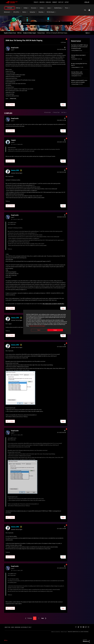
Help (85, 10)
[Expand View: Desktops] (45, 8)
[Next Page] (44, 618)
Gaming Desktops (75, 84)
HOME (12, 627)
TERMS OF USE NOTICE (55, 632)
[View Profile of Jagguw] (13, 140)
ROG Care (19, 33)
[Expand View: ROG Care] (21, 8)
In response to (17, 144)
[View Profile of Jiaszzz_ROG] (15, 170)
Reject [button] (39, 330)
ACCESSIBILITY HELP (26, 627)
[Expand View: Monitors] (27, 12)
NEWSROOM (17, 627)
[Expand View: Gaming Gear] (36, 12)
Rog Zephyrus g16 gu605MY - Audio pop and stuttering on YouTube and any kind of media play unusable (79, 47)
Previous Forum (41, 33)
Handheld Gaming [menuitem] (58, 8)
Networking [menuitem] (41, 12)
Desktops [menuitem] (42, 8)
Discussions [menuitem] (34, 8)
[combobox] (47, 23)
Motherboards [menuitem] (7, 12)
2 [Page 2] (39, 618)
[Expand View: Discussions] (37, 8)
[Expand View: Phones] (69, 8)
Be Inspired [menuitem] (10, 8)
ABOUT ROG (7, 627)
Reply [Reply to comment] (63, 131)
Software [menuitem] (26, 8)
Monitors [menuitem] (24, 12)
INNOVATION (42, 2)
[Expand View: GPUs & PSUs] (20, 12)
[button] (7, 105)
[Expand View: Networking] (44, 12)
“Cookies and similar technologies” (37, 326)
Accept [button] (55, 330)
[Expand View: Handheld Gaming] (63, 8)
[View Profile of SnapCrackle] (15, 48)
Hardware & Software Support (30, 33)
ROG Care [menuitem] (18, 8)
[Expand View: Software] (29, 8)
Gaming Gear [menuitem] (32, 12)
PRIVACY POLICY (64, 632)
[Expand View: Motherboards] (11, 12)
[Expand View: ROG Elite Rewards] (56, 12)
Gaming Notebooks (75, 51)
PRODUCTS (36, 2)
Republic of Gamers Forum (10, 33)
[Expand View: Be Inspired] (14, 8)
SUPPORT (67, 2)
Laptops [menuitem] (49, 8)
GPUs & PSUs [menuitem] (16, 12)
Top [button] (7, 640)
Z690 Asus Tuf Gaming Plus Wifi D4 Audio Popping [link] (57, 33)
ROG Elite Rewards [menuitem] (51, 12)
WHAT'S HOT (61, 2)
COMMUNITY (55, 2)
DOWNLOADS (48, 2)
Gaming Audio (75, 59)
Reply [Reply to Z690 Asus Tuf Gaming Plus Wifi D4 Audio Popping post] (63, 105)
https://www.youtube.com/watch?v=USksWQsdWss (53, 304)
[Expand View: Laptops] (52, 8)
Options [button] (87, 33)
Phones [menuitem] (67, 8)
